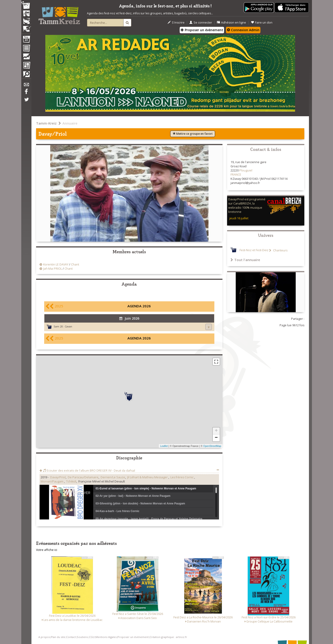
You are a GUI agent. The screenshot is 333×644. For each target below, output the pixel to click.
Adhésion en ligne (231, 23)
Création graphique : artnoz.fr (168, 637)
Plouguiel (246, 170)
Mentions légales (106, 637)
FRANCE (236, 175)
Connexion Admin (243, 30)
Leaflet (164, 446)
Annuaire (70, 123)
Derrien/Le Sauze (113, 477)
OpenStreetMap (212, 446)
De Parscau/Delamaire (83, 477)
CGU (92, 637)
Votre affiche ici (47, 550)
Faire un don (262, 23)
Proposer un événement (133, 637)
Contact (71, 637)
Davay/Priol (58, 477)
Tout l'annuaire (245, 260)
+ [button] (216, 431)
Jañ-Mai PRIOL (53, 269)
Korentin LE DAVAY (56, 264)
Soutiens (82, 637)
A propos (44, 637)
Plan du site (58, 637)
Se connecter (201, 23)
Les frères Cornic (182, 477)
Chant (75, 264)
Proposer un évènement (202, 30)
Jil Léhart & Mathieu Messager (148, 477)
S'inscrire (176, 23)
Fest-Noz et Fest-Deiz (254, 250)
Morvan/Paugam (52, 481)
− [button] (216, 438)
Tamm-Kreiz (46, 123)
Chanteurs (280, 250)
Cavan (68, 326)
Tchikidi (71, 481)
